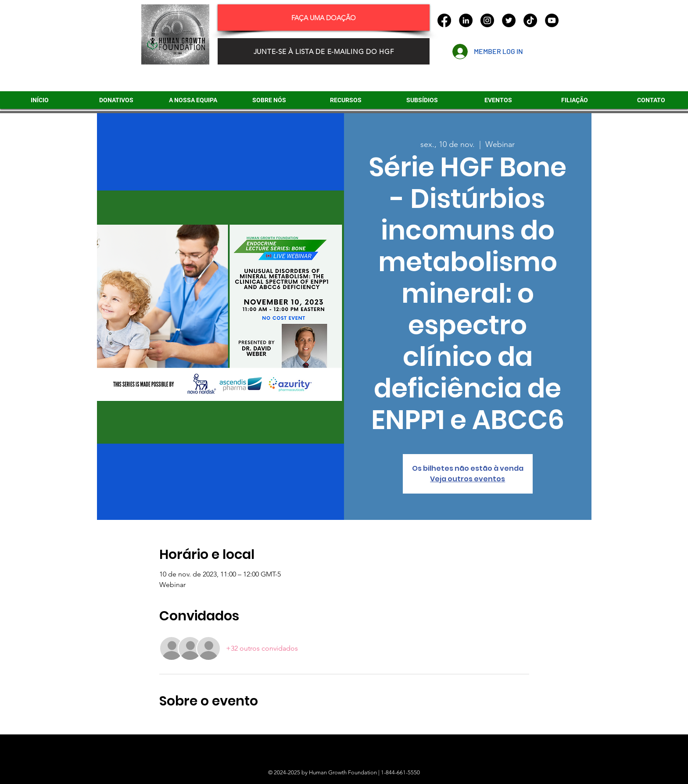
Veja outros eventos (468, 479)
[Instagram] (487, 20)
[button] (422, 100)
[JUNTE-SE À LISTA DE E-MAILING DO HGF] (324, 51)
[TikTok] (530, 20)
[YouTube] (552, 20)
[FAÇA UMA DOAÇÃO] (324, 18)
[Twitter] (509, 20)
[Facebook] (444, 20)
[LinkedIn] (466, 20)
